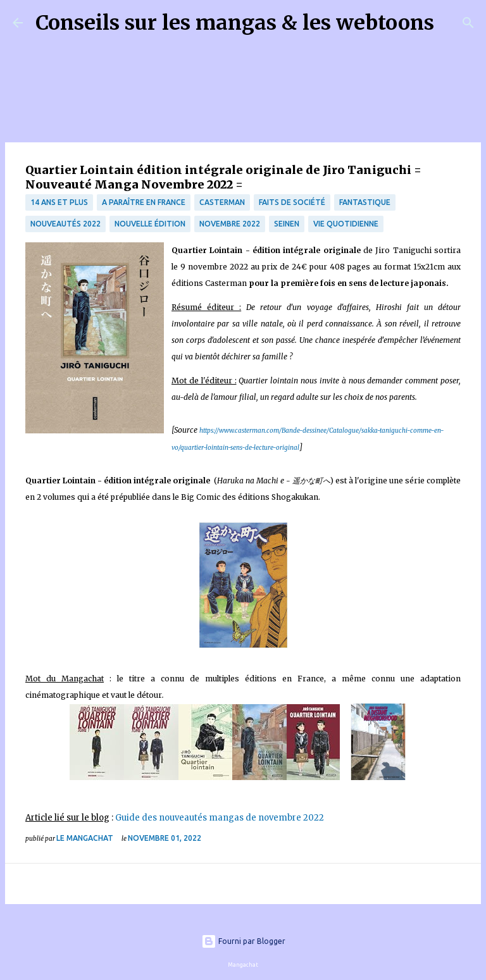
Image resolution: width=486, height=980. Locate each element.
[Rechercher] (452, 23)
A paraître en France (144, 202)
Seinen (287, 224)
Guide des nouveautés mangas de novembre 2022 (220, 818)
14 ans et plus (59, 202)
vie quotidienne (346, 224)
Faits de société (292, 202)
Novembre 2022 (230, 224)
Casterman (222, 202)
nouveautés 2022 (65, 224)
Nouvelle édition (150, 224)
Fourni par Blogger (243, 941)
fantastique (365, 202)
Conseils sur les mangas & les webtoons (235, 23)
